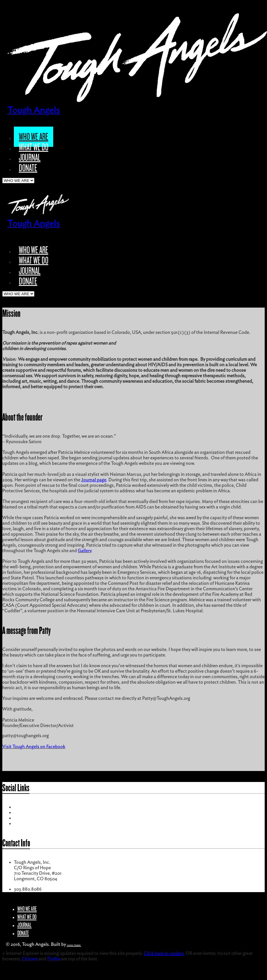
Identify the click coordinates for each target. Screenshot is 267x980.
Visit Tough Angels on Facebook (34, 747)
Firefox (54, 959)
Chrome (30, 959)
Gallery (85, 551)
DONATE (28, 168)
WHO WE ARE (34, 137)
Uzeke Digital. (74, 945)
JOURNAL (30, 158)
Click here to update (164, 953)
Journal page (94, 480)
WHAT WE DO (34, 147)
